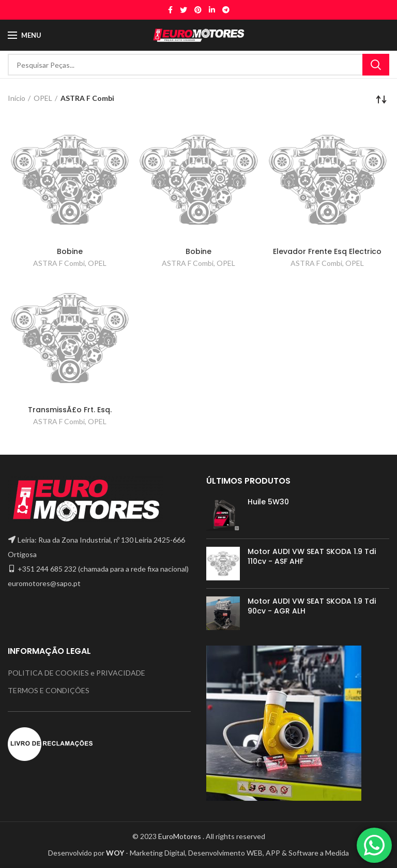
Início (17, 98)
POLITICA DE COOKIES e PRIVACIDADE (77, 673)
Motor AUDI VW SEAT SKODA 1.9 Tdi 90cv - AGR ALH (312, 606)
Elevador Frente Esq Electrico (327, 251)
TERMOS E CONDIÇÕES (49, 690)
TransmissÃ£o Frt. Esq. (70, 410)
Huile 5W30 (268, 502)
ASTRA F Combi (59, 263)
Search (376, 65)
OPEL (43, 98)
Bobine (70, 251)
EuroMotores (180, 836)
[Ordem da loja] (381, 99)
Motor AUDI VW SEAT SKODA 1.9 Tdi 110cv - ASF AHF (312, 556)
